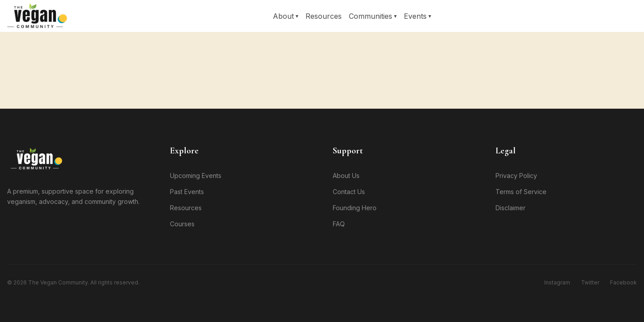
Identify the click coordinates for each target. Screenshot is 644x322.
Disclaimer (511, 208)
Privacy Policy (516, 176)
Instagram (557, 282)
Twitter (590, 282)
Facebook (623, 282)
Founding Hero (355, 208)
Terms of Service (521, 192)
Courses (182, 224)
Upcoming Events (196, 176)
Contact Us (349, 192)
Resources (324, 16)
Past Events (187, 192)
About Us (346, 176)
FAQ (339, 224)
